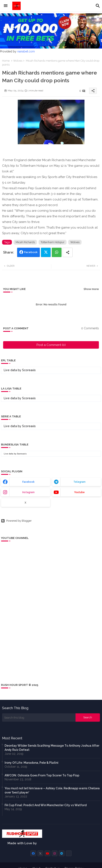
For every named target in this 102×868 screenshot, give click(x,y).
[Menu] (6, 6)
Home (6, 61)
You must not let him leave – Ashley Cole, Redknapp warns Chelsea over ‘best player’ (52, 790)
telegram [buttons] (79, 482)
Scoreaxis (29, 370)
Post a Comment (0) (51, 345)
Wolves (18, 61)
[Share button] (68, 252)
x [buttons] (25, 503)
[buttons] (33, 853)
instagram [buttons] (28, 492)
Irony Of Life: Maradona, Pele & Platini (31, 763)
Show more (91, 289)
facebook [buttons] (28, 482)
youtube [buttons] (79, 492)
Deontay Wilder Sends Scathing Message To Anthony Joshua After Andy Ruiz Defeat (52, 748)
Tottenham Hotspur (53, 242)
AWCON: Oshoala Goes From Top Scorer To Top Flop (42, 775)
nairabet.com (26, 51)
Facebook (31, 252)
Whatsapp (57, 252)
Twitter (46, 252)
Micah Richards (25, 242)
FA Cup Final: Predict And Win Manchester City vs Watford (46, 805)
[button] (98, 6)
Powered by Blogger (16, 521)
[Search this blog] (39, 718)
